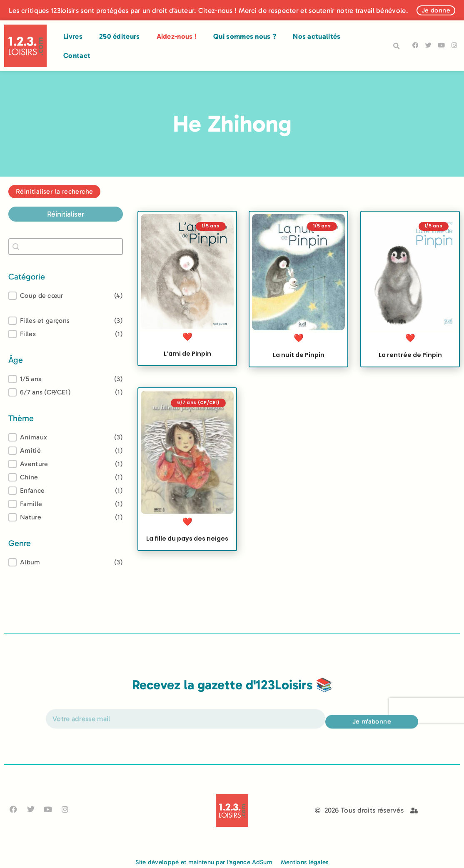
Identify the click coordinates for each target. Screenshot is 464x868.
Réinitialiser (66, 214)
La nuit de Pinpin (299, 355)
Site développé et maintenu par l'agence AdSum (204, 862)
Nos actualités (317, 36)
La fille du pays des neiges (187, 544)
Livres (73, 36)
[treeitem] (66, 379)
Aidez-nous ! (177, 36)
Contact (77, 55)
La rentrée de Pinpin (410, 355)
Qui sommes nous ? (245, 36)
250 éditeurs (120, 36)
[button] (397, 46)
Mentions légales (305, 862)
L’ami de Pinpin (187, 354)
